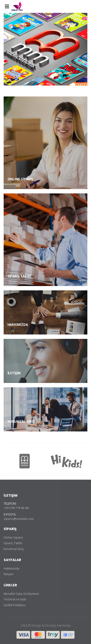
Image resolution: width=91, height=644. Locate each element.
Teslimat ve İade (15, 599)
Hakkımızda (12, 568)
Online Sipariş (13, 537)
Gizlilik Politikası (15, 605)
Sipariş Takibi (13, 543)
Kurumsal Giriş (14, 549)
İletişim (8, 574)
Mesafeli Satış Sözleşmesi (21, 594)
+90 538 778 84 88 (16, 508)
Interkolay (64, 625)
